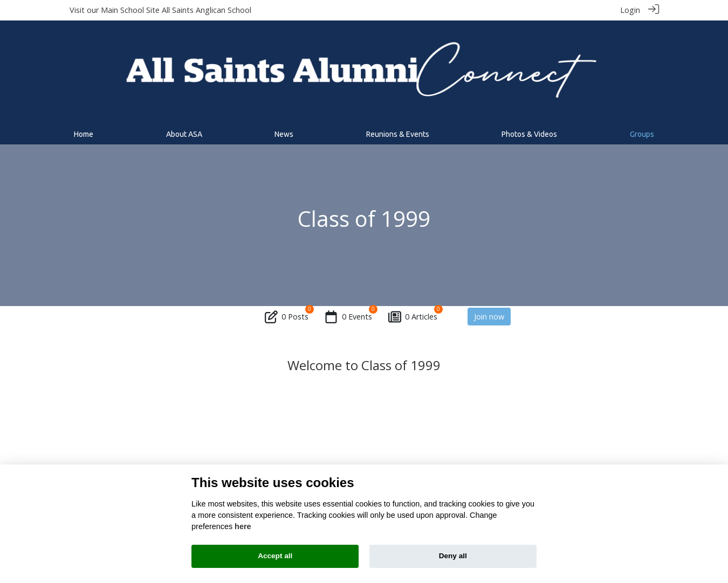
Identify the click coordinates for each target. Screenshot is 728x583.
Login (630, 10)
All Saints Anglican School (207, 10)
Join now (489, 316)
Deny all (453, 556)
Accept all (275, 556)
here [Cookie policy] (243, 526)
